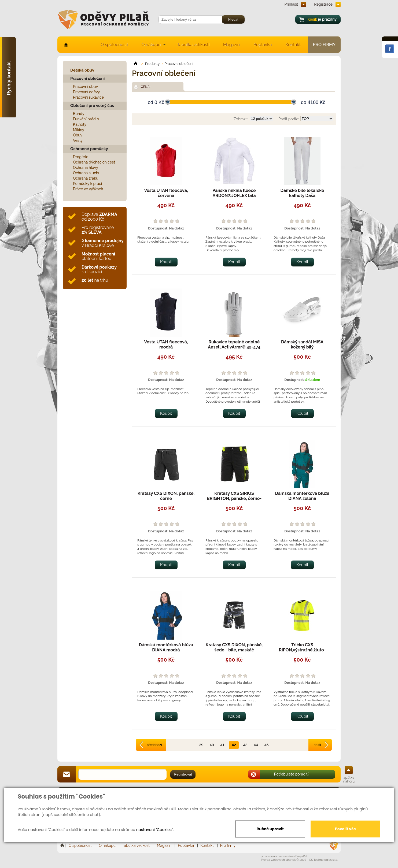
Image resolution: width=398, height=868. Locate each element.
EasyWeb (302, 856)
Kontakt (293, 45)
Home (63, 845)
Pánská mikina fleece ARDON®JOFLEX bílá (234, 193)
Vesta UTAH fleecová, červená (166, 193)
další (317, 745)
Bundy (79, 114)
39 (201, 745)
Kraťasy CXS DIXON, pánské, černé (166, 496)
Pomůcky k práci (87, 184)
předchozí (154, 745)
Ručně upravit (270, 829)
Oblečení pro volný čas (92, 106)
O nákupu (151, 45)
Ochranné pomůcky (89, 149)
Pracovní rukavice (88, 97)
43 (245, 745)
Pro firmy (324, 45)
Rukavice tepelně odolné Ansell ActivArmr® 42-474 (234, 344)
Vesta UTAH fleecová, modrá (166, 344)
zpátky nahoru (349, 779)
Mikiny (79, 130)
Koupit (166, 262)
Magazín (231, 45)
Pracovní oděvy (86, 92)
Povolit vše (345, 829)
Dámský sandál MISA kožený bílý (302, 344)
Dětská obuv (82, 70)
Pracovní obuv (85, 87)
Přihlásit (291, 4)
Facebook (390, 49)
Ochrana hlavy (86, 168)
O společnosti (114, 45)
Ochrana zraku (86, 178)
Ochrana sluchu (87, 173)
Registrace (323, 4)
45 (267, 745)
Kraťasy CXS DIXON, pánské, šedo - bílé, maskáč (234, 647)
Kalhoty (80, 124)
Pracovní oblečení (87, 79)
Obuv (78, 135)
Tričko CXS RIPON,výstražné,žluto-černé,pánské (302, 650)
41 (223, 745)
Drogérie (81, 157)
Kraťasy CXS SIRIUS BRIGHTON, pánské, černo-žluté (234, 498)
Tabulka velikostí (193, 45)
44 (256, 745)
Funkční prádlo (86, 119)
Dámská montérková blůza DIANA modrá (166, 647)
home (66, 45)
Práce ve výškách (88, 189)
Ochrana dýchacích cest (94, 162)
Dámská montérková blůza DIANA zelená (302, 496)
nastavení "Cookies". (155, 830)
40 (212, 745)
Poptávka (263, 45)
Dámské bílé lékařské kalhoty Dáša (302, 193)
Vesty (78, 140)
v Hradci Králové (102, 243)
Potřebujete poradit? (292, 774)
